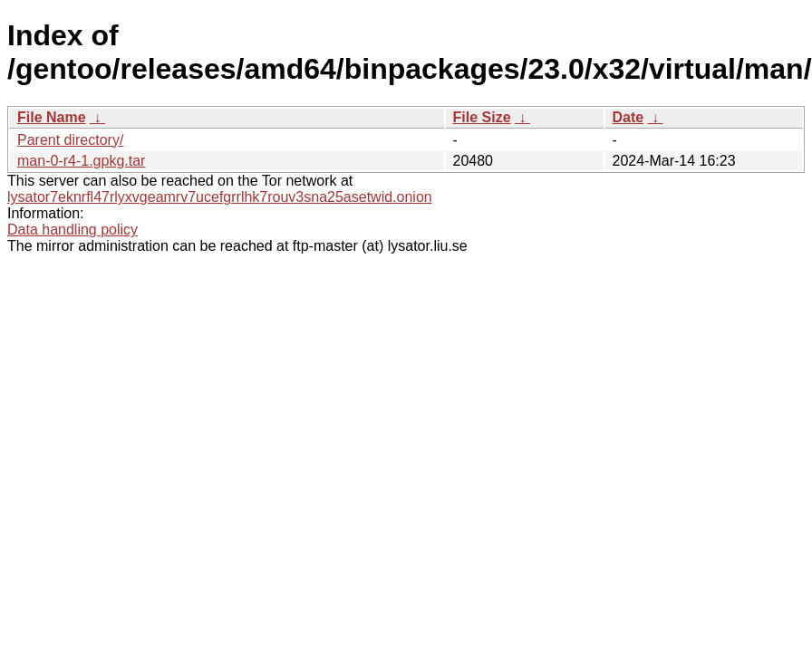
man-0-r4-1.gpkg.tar (81, 161)
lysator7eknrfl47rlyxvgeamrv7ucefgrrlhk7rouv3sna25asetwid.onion (220, 197)
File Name (52, 117)
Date (628, 117)
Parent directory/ (70, 140)
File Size (482, 117)
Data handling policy (72, 230)
